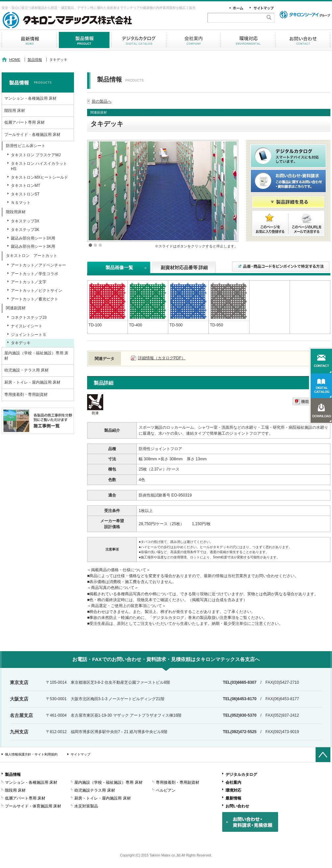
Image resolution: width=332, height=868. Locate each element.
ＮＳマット (21, 203)
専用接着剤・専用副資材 (26, 395)
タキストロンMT (25, 186)
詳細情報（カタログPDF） (162, 358)
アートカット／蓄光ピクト (35, 299)
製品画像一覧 (119, 268)
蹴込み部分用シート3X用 (33, 238)
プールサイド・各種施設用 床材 (32, 135)
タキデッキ (21, 343)
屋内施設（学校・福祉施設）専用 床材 (36, 356)
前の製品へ (102, 101)
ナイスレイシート (27, 326)
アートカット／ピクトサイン (36, 291)
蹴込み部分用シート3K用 (33, 246)
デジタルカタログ (139, 40)
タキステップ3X (25, 221)
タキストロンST (25, 194)
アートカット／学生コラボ (35, 274)
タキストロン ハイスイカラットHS (39, 166)
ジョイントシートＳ (29, 335)
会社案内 (193, 40)
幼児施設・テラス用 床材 (26, 370)
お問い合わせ (303, 40)
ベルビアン (166, 790)
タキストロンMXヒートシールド (39, 177)
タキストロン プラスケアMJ (36, 155)
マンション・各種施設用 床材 (30, 98)
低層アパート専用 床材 (24, 122)
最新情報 (29, 40)
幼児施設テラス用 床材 (95, 790)
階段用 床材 (15, 111)
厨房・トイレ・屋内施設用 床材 (32, 382)
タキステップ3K (25, 230)
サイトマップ (81, 754)
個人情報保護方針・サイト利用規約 (31, 754)
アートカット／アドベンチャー (38, 265)
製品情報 (84, 40)
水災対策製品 (86, 806)
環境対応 (248, 40)
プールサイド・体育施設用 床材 (33, 806)
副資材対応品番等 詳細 (184, 268)
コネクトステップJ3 (29, 318)
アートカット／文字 (29, 282)
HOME (15, 60)
